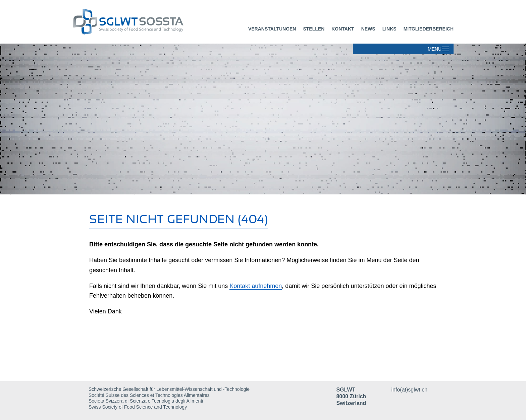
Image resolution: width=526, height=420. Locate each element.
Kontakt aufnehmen (256, 286)
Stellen (314, 29)
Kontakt (343, 29)
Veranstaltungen (272, 29)
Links (389, 29)
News (368, 29)
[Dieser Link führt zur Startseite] (156, 22)
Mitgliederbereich (429, 29)
